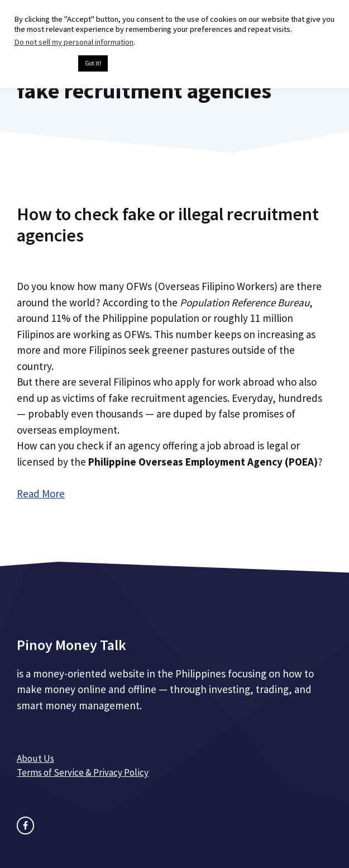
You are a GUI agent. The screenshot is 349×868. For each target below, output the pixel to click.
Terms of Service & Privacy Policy (83, 772)
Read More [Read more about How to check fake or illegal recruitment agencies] (41, 494)
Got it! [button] (93, 63)
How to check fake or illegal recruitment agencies (168, 225)
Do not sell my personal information (74, 42)
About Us (35, 758)
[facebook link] (25, 825)
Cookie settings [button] (43, 64)
